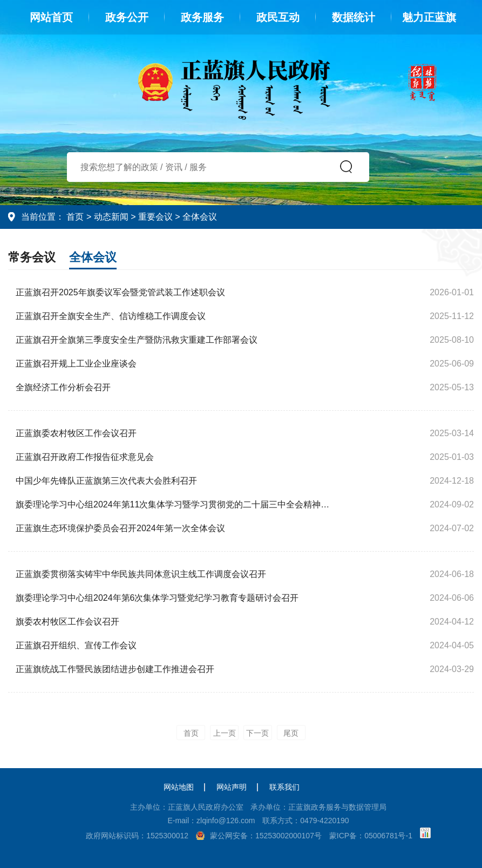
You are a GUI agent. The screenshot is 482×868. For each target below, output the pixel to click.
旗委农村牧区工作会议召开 (67, 622)
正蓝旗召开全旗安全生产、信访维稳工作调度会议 (111, 316)
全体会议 (200, 217)
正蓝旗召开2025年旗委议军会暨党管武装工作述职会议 (120, 292)
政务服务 (202, 17)
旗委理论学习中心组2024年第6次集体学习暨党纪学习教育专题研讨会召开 (157, 598)
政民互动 (278, 17)
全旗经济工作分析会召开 (63, 387)
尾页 (291, 733)
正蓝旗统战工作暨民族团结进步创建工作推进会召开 (115, 669)
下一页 (257, 733)
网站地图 (179, 787)
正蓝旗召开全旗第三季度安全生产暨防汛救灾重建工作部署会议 (137, 340)
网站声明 (232, 787)
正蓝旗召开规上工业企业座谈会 (76, 364)
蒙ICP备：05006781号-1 (371, 836)
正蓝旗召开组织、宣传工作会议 (76, 645)
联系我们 (284, 787)
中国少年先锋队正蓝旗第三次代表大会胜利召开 (106, 481)
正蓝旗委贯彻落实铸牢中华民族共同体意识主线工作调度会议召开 (141, 574)
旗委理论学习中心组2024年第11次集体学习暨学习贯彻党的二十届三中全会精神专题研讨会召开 (176, 504)
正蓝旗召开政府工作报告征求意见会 (85, 457)
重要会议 (155, 217)
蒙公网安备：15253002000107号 (266, 836)
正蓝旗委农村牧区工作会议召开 (76, 433)
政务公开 (127, 17)
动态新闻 (111, 217)
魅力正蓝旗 (429, 17)
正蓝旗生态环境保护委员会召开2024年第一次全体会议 (120, 528)
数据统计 (354, 17)
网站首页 (51, 17)
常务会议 (32, 257)
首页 (75, 217)
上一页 (225, 733)
